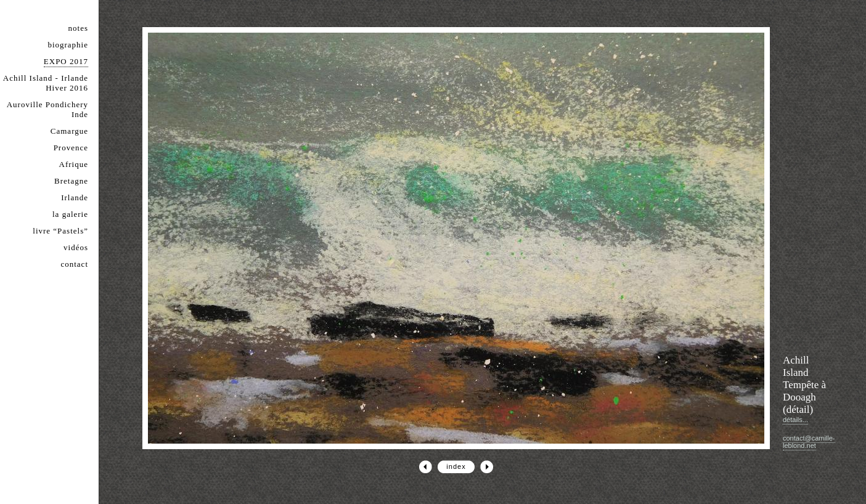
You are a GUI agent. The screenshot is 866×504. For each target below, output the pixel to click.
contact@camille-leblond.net (809, 442)
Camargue (69, 131)
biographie (68, 45)
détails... (795, 420)
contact (74, 264)
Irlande (75, 197)
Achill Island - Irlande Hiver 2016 (46, 83)
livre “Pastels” (60, 231)
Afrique (74, 164)
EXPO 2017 (66, 61)
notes (78, 28)
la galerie (70, 214)
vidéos (76, 247)
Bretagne (71, 181)
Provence (71, 148)
